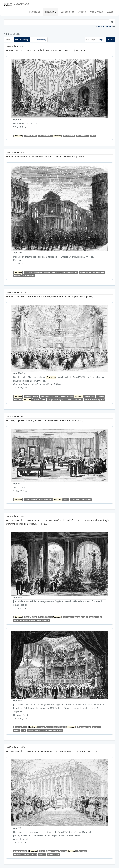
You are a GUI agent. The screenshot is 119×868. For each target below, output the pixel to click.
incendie (56, 272)
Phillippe (28, 272)
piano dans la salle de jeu (81, 500)
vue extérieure (29, 276)
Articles (82, 12)
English (101, 40)
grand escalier (83, 136)
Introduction (35, 12)
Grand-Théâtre (31, 136)
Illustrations (51, 12)
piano (66, 500)
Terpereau (82, 727)
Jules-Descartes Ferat (49, 396)
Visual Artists (97, 12)
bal (15, 400)
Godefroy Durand (32, 396)
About (110, 12)
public (93, 136)
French (111, 40)
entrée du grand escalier (78, 617)
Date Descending (39, 40)
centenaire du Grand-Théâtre (25, 854)
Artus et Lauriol (20, 851)
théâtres (17, 276)
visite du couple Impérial (94, 400)
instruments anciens (69, 272)
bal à (25, 400)
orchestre (97, 727)
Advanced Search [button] (104, 26)
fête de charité (69, 136)
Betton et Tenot (20, 727)
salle (43, 400)
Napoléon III (90, 396)
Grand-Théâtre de (50, 136)
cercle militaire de (50, 500)
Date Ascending (22, 40)
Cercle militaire (31, 500)
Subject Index (67, 12)
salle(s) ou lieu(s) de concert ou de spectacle (65, 400)
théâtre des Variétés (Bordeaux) (92, 272)
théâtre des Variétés (42, 272)
